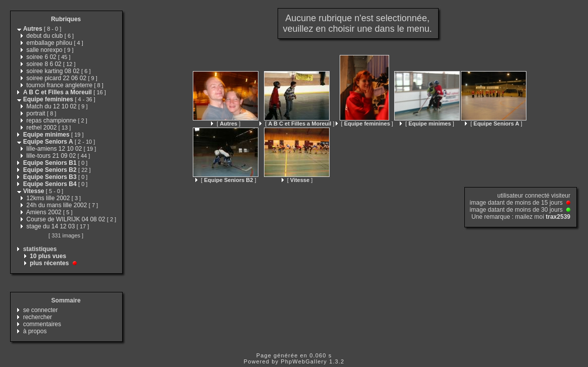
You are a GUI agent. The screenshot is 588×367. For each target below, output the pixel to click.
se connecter (41, 310)
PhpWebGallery (304, 361)
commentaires (42, 324)
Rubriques (66, 19)
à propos (35, 331)
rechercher (38, 317)
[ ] (226, 124)
